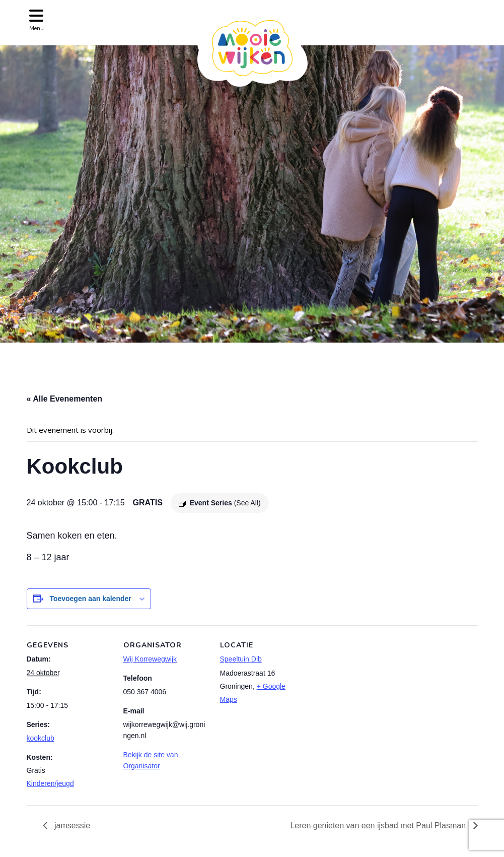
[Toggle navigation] (37, 19)
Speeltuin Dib (241, 659)
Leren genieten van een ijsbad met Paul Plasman (379, 826)
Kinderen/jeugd (50, 783)
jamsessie (71, 826)
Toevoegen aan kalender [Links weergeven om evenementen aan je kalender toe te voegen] (90, 599)
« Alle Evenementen (65, 399)
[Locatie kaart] (370, 695)
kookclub (41, 738)
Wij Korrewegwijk (150, 659)
